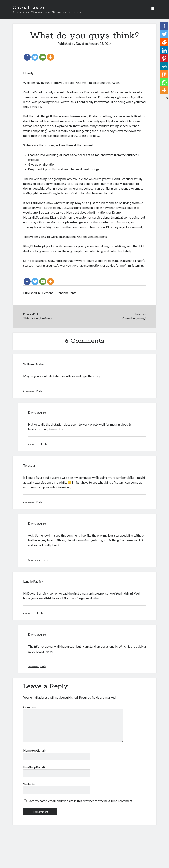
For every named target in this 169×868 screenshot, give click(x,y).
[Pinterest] (164, 58)
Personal (48, 293)
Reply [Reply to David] (44, 444)
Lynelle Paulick (33, 581)
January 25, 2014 (100, 43)
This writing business (38, 318)
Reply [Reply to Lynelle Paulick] (40, 613)
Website (29, 784)
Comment (30, 707)
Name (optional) (34, 750)
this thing (113, 540)
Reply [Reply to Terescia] (39, 502)
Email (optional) (34, 767)
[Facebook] (27, 57)
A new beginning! (134, 318)
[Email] (43, 57)
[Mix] (164, 74)
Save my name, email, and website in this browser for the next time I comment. (80, 801)
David (80, 43)
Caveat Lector (29, 8)
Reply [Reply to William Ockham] (39, 391)
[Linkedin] (164, 50)
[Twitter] (35, 57)
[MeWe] (164, 66)
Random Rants (66, 293)
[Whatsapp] (164, 82)
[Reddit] (164, 42)
